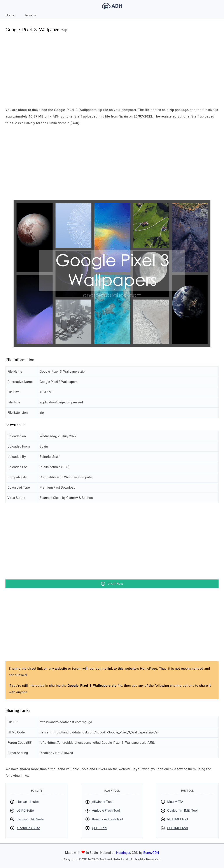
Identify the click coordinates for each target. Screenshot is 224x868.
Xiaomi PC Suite (28, 828)
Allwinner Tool (102, 802)
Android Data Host (112, 6)
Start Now (115, 584)
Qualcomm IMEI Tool (183, 811)
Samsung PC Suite (30, 819)
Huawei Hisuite (28, 802)
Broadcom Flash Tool (107, 819)
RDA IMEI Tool (178, 819)
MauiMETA (175, 802)
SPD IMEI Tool (178, 828)
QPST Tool (100, 828)
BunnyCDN (151, 853)
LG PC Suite (25, 811)
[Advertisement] (112, 67)
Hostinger (123, 853)
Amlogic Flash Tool (106, 811)
